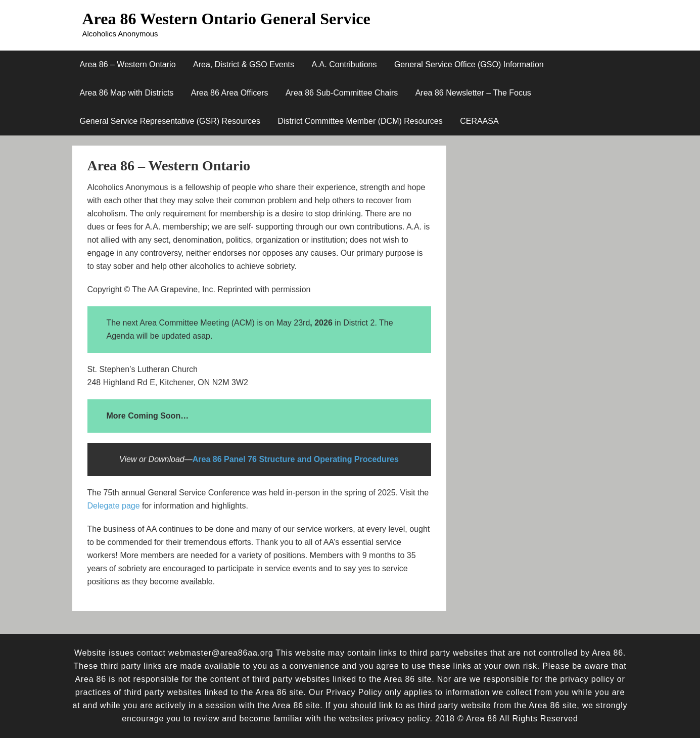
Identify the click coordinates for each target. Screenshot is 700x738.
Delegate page (114, 506)
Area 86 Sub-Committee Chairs (342, 93)
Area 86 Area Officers (230, 93)
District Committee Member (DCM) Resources (360, 121)
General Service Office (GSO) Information (469, 64)
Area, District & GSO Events (244, 64)
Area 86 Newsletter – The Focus (473, 93)
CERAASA (479, 121)
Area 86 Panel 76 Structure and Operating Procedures (296, 459)
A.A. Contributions (344, 64)
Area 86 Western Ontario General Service (226, 19)
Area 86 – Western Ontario (128, 64)
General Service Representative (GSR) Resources (170, 121)
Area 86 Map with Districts (127, 93)
